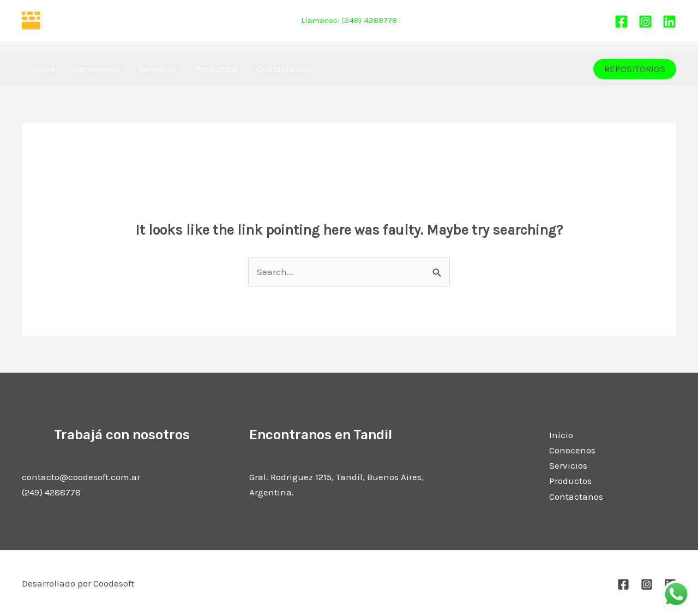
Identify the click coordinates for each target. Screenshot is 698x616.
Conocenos (97, 69)
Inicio (43, 69)
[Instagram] (645, 22)
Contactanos (283, 69)
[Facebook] (621, 22)
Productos (216, 69)
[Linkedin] (669, 22)
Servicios (158, 69)
